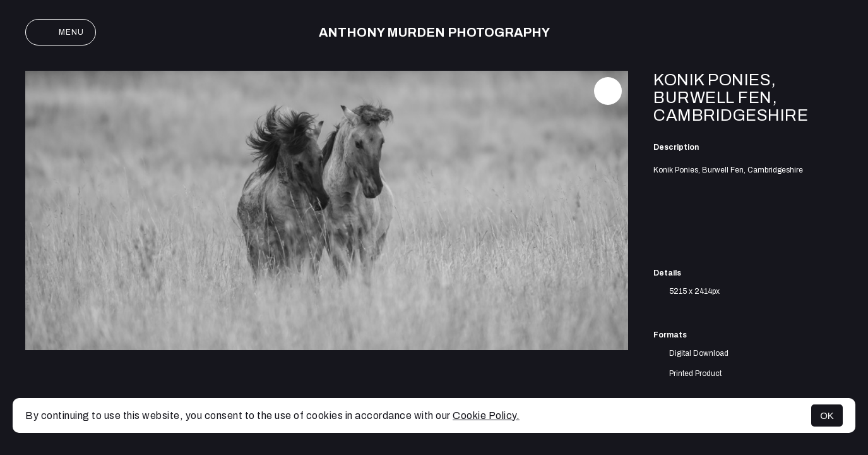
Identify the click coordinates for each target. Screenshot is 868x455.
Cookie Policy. (486, 416)
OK (827, 416)
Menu (61, 32)
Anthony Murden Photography (434, 32)
